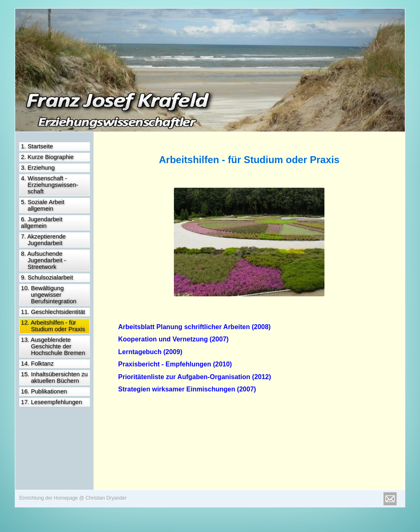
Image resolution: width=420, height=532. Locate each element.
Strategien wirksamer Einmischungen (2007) (187, 389)
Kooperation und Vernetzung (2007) (173, 339)
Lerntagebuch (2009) (150, 352)
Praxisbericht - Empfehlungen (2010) (175, 364)
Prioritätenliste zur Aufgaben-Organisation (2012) (195, 377)
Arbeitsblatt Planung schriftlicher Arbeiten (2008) (194, 327)
